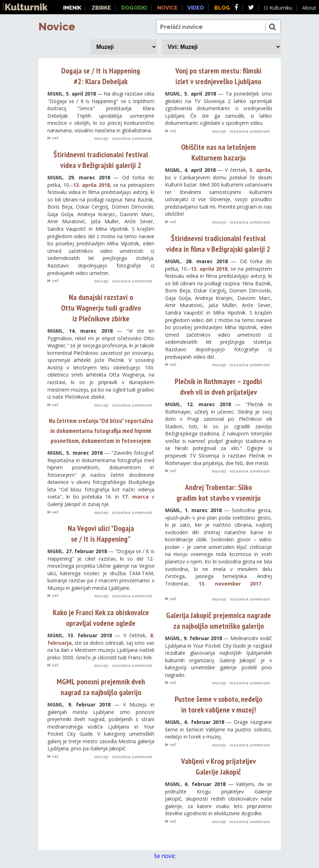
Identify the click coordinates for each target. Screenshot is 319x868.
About (309, 8)
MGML (55, 94)
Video (196, 8)
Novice (57, 27)
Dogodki (134, 8)
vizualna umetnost (132, 138)
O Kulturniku (278, 8)
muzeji (101, 138)
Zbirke (101, 8)
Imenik (72, 8)
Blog (222, 8)
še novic (168, 856)
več (53, 138)
